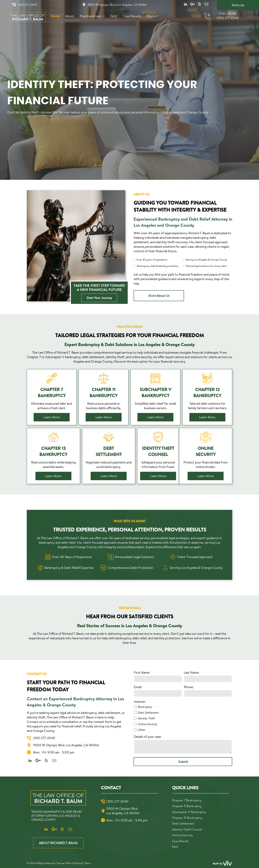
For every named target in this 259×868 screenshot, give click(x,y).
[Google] (192, 5)
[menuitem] (55, 16)
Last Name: (192, 672)
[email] (206, 5)
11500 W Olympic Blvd (122, 809)
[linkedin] (185, 5)
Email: (138, 687)
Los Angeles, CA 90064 (123, 813)
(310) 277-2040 (27, 5)
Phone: (189, 687)
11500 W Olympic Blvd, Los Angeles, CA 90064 (117, 5)
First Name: (142, 672)
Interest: (140, 702)
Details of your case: (148, 737)
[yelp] (199, 5)
